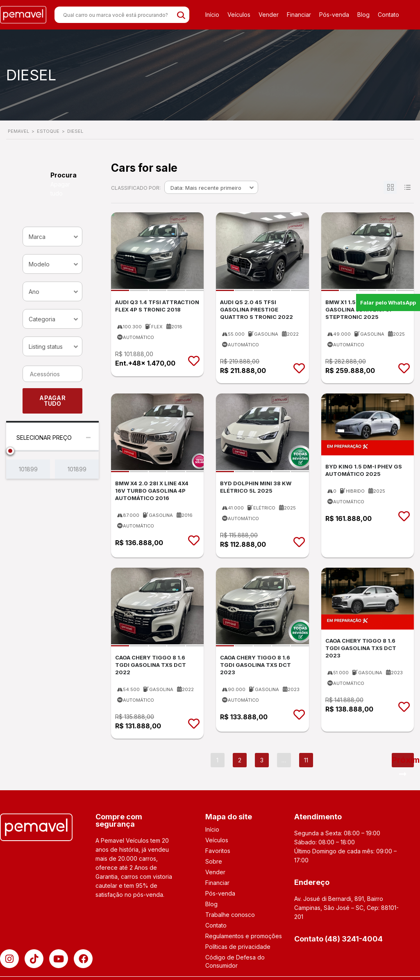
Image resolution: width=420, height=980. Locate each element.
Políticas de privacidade (238, 947)
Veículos (239, 15)
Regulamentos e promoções (244, 936)
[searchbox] (53, 374)
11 (306, 760)
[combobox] (52, 236)
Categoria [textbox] (42, 319)
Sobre (214, 861)
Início (212, 15)
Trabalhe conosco (230, 915)
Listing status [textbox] (46, 347)
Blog (363, 15)
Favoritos (218, 851)
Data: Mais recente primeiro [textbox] (206, 188)
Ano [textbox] (34, 292)
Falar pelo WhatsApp (388, 302)
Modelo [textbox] (39, 264)
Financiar (299, 15)
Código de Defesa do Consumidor (235, 961)
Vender (269, 15)
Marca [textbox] (37, 237)
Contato (388, 15)
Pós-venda (334, 15)
